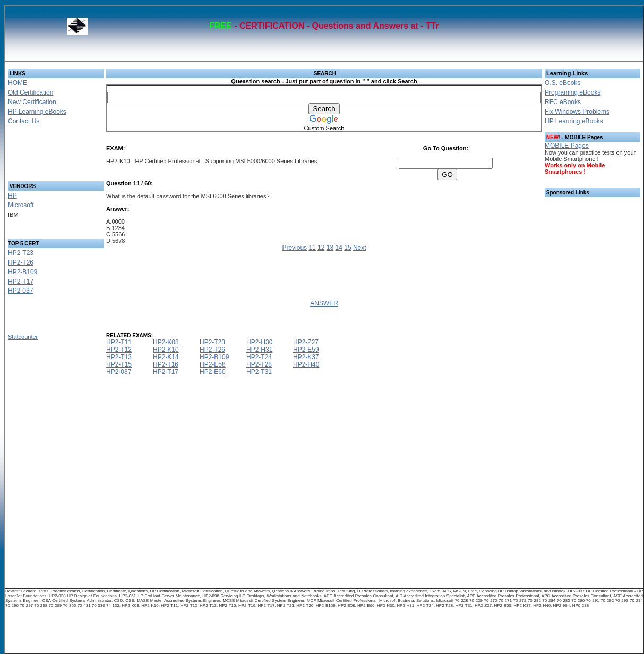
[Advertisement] (43, 156)
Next (360, 248)
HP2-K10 (166, 350)
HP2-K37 (306, 357)
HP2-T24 (259, 357)
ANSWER (324, 303)
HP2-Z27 (306, 342)
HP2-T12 (119, 350)
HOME (18, 83)
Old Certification (31, 92)
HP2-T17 (21, 282)
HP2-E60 (213, 372)
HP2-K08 (166, 342)
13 (330, 248)
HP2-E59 (306, 350)
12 (321, 248)
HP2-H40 (306, 364)
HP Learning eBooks (37, 112)
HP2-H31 (259, 350)
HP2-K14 (166, 357)
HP (12, 196)
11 (312, 248)
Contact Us (24, 121)
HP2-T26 (21, 262)
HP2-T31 (259, 372)
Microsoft (21, 205)
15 (347, 248)
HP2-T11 (119, 342)
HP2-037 (20, 291)
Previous (294, 248)
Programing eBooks (573, 92)
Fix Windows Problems (577, 112)
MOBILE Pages (567, 146)
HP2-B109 (23, 272)
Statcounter (23, 337)
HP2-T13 (119, 357)
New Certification (32, 102)
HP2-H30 (259, 342)
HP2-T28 (259, 364)
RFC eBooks (563, 102)
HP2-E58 (213, 364)
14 (339, 248)
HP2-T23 (21, 253)
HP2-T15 (119, 364)
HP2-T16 (166, 364)
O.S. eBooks (563, 83)
